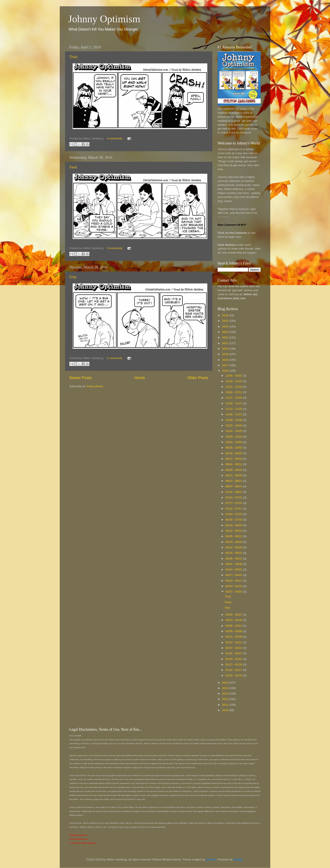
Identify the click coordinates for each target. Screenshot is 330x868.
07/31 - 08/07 (234, 492)
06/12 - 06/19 (234, 531)
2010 (226, 710)
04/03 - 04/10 (234, 586)
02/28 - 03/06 (234, 631)
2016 (226, 371)
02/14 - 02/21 (234, 642)
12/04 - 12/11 (234, 392)
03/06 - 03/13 (234, 626)
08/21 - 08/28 (234, 475)
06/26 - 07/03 (234, 520)
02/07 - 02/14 (234, 648)
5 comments (115, 248)
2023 (226, 332)
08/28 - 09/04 (234, 470)
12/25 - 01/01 (234, 376)
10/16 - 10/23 (234, 431)
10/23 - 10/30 (234, 425)
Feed (73, 167)
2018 (226, 360)
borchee (211, 859)
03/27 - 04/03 (234, 592)
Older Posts (198, 378)
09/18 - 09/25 (234, 453)
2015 (226, 683)
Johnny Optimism (104, 19)
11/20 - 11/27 (234, 403)
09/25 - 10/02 (234, 448)
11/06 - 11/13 (234, 414)
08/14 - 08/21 (234, 481)
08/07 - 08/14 (234, 486)
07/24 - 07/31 (234, 497)
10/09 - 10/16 (234, 437)
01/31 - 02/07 (234, 653)
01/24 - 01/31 (234, 659)
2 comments (115, 358)
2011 (226, 705)
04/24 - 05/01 (234, 570)
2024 (226, 327)
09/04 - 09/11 (234, 464)
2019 (226, 354)
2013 (226, 694)
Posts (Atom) (95, 386)
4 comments (115, 138)
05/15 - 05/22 (234, 553)
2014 (226, 688)
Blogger (238, 859)
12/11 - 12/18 (234, 387)
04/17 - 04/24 (234, 575)
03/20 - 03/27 (234, 615)
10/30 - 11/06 (234, 420)
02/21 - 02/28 (234, 637)
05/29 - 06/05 (234, 542)
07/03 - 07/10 (234, 514)
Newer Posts (81, 378)
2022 (226, 337)
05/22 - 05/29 (234, 547)
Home (140, 378)
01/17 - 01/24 (234, 664)
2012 (226, 699)
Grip (73, 277)
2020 (226, 349)
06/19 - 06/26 (234, 525)
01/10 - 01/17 (234, 670)
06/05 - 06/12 (234, 536)
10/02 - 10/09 (234, 442)
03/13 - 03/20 (234, 620)
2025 (226, 321)
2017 (226, 365)
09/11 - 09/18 (234, 459)
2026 (226, 315)
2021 (226, 343)
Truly (74, 57)
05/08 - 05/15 (234, 559)
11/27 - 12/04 (234, 398)
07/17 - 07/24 (234, 503)
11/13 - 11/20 (234, 409)
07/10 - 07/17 (234, 509)
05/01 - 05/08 (234, 564)
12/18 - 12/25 (234, 381)
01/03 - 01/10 (234, 675)
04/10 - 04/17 (234, 581)
